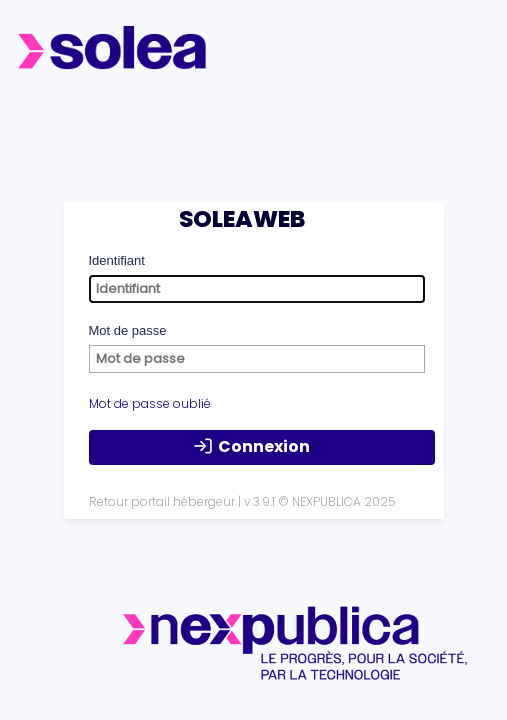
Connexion (251, 447)
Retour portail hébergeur (162, 501)
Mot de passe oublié (150, 403)
